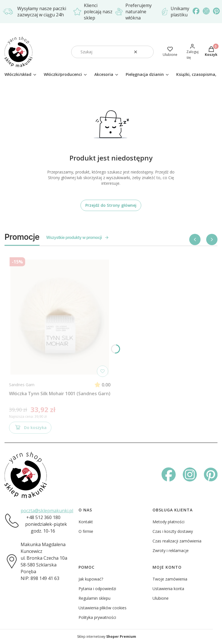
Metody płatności (168, 522)
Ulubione (161, 598)
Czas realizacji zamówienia (177, 541)
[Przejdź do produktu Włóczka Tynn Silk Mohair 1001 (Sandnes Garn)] (60, 317)
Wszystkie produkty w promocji (78, 237)
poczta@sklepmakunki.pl (47, 511)
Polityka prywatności (97, 617)
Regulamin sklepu (94, 598)
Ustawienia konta (168, 589)
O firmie (86, 531)
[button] (147, 52)
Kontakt (86, 522)
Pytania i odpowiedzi (97, 589)
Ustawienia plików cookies (103, 608)
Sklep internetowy (107, 637)
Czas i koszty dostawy (173, 531)
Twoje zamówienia (170, 579)
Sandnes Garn (22, 385)
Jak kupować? (91, 579)
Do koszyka (30, 428)
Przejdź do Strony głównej (111, 205)
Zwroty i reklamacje (171, 550)
